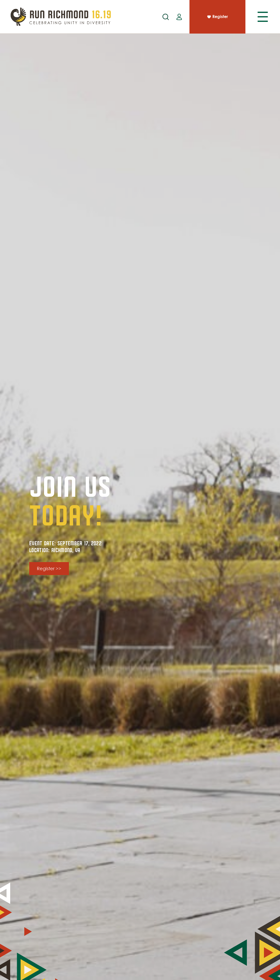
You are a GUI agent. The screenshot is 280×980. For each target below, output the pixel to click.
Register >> (49, 568)
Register (217, 17)
